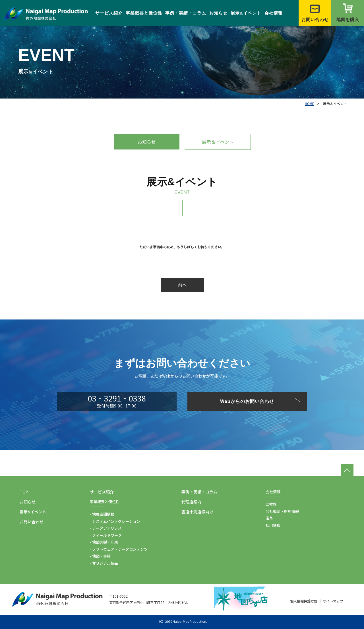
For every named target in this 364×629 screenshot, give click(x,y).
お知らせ (218, 13)
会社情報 (274, 13)
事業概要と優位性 (144, 13)
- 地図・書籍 (100, 556)
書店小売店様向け (197, 512)
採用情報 (273, 525)
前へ (182, 285)
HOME (310, 104)
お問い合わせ (315, 13)
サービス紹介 (109, 13)
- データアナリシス (106, 528)
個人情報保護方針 (304, 601)
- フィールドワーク (106, 535)
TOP (24, 492)
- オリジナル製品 (104, 563)
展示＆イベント (218, 142)
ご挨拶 (271, 504)
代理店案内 (191, 502)
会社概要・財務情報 (282, 511)
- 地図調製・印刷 (104, 542)
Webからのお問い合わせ (247, 401)
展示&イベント (246, 13)
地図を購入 (348, 13)
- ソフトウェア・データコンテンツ (119, 549)
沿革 (269, 518)
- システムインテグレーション (115, 521)
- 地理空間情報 (102, 514)
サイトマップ (333, 601)
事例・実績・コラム (186, 13)
